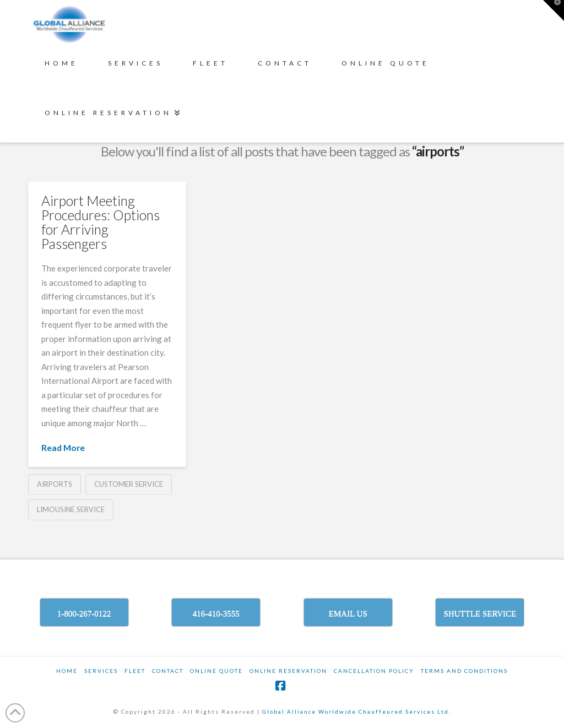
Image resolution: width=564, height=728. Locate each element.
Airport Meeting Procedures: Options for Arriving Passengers (101, 222)
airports (55, 484)
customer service (129, 484)
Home (67, 671)
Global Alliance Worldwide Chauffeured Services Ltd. (357, 711)
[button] (554, 10)
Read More (63, 447)
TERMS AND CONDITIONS (464, 671)
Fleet (135, 671)
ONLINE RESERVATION (288, 671)
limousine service (71, 509)
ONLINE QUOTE (216, 671)
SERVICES (101, 671)
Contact (168, 671)
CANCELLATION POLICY (374, 671)
